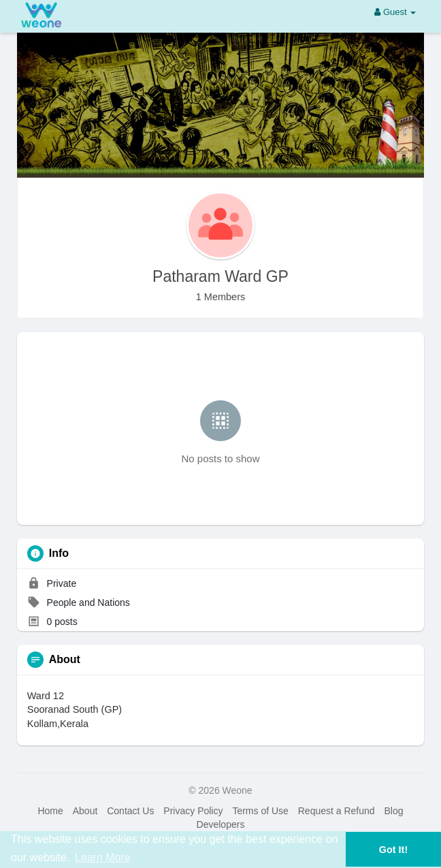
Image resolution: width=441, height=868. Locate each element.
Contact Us (130, 811)
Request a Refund (337, 811)
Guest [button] (395, 12)
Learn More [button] (103, 857)
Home (50, 811)
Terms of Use (260, 811)
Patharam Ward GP (220, 276)
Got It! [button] (393, 850)
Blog (393, 811)
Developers (221, 824)
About (85, 811)
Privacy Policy (193, 811)
